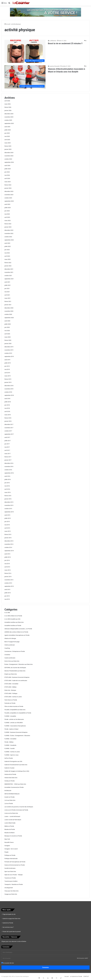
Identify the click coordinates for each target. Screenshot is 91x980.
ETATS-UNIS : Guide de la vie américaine (16, 681)
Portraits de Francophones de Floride (15, 862)
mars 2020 (8, 337)
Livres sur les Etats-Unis (11, 813)
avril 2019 (7, 373)
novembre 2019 (9, 350)
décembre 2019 (9, 347)
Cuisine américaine (10, 658)
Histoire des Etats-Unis (11, 778)
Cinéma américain (10, 645)
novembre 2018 (9, 389)
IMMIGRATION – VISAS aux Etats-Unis (15, 784)
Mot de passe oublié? (83, 958)
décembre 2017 (9, 424)
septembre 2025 (9, 123)
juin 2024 (7, 172)
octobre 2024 (8, 159)
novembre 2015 (9, 505)
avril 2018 (7, 411)
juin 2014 (7, 560)
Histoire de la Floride (10, 774)
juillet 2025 (8, 130)
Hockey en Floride (10, 781)
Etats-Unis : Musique (10, 690)
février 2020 (8, 340)
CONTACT (86, 976)
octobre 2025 (8, 120)
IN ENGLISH (8, 791)
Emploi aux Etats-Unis (11, 674)
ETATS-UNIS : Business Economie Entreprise (17, 677)
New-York (7, 839)
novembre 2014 (9, 544)
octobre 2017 (8, 431)
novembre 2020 (9, 311)
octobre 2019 (8, 353)
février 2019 (8, 379)
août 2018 (7, 399)
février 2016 (8, 496)
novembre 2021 (9, 272)
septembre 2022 (9, 240)
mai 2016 (7, 486)
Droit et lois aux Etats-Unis (12, 661)
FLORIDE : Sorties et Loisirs (12, 752)
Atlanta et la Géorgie (10, 638)
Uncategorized (9, 888)
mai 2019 (7, 369)
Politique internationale (11, 859)
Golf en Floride (9, 758)
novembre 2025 (9, 117)
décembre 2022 (9, 230)
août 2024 (7, 166)
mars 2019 (8, 376)
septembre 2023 (9, 201)
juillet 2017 (8, 441)
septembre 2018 (9, 395)
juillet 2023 (8, 208)
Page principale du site (9, 914)
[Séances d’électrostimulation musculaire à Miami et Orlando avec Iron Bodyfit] (25, 77)
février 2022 (8, 263)
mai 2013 (7, 599)
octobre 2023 (8, 198)
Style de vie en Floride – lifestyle (14, 875)
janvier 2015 (8, 538)
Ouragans (7, 846)
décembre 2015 (9, 502)
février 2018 (8, 418)
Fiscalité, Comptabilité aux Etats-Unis (15, 710)
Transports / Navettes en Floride (14, 884)
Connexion (46, 967)
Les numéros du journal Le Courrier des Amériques (19, 807)
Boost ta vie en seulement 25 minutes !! (65, 43)
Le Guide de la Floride (76, 976)
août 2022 (7, 243)
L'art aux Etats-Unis (10, 800)
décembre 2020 (9, 308)
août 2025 (7, 127)
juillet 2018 (8, 402)
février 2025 (8, 146)
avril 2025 (7, 140)
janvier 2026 (8, 110)
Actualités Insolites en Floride (13, 625)
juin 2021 (7, 288)
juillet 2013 (8, 593)
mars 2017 (8, 454)
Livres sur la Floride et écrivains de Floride (16, 810)
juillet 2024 (8, 169)
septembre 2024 (9, 162)
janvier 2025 (8, 149)
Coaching (7, 648)
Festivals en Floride (10, 703)
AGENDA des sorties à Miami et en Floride (16, 632)
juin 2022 (7, 250)
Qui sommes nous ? (8, 927)
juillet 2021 (8, 285)
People (6, 852)
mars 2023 (8, 221)
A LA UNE (7, 613)
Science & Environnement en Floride (15, 865)
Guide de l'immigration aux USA (13, 761)
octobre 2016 (8, 470)
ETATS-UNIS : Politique (11, 693)
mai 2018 (7, 408)
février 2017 (8, 457)
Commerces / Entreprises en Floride (15, 651)
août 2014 (7, 554)
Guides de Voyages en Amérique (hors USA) (17, 771)
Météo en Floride (9, 826)
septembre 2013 (9, 586)
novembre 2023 (9, 195)
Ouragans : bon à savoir (11, 849)
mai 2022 (7, 253)
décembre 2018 (9, 386)
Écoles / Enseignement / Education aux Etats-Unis (19, 664)
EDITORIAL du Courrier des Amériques (15, 668)
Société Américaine (10, 868)
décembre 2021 (9, 269)
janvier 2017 (8, 460)
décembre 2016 (9, 463)
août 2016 (7, 476)
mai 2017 (7, 447)
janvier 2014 (8, 577)
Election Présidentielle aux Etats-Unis (15, 671)
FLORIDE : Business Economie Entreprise (16, 732)
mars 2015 (8, 531)
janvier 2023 (8, 227)
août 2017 (7, 437)
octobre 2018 (8, 392)
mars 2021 (8, 298)
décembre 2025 (9, 114)
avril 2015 (7, 528)
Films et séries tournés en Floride (14, 706)
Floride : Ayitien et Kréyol (11, 729)
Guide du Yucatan (9, 768)
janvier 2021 (8, 305)
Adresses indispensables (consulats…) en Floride (18, 629)
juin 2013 (7, 596)
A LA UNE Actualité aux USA (12, 619)
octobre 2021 (8, 276)
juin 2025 (7, 133)
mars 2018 (8, 415)
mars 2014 (8, 570)
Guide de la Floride (8, 923)
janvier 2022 (8, 266)
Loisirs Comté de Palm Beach (13, 820)
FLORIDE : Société (10, 748)
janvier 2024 (8, 188)
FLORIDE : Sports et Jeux (11, 755)
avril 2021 (7, 295)
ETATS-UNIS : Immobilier (11, 684)
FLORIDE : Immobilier (10, 739)
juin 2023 (7, 211)
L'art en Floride (9, 804)
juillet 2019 (8, 363)
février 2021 (8, 301)
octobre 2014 (8, 547)
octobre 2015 (8, 509)
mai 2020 (7, 331)
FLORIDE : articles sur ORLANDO (14, 723)
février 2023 (8, 224)
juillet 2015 (8, 518)
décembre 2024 (9, 153)
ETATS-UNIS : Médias (10, 687)
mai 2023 (7, 214)
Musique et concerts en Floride (13, 836)
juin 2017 (7, 444)
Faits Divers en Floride (11, 700)
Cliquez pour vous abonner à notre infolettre (14, 941)
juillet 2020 (8, 324)
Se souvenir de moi (8, 963)
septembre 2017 (9, 434)
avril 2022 (7, 256)
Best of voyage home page (12, 642)
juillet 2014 (8, 557)
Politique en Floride (10, 855)
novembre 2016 (9, 467)
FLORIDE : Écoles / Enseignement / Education (17, 736)
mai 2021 (7, 292)
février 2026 (8, 107)
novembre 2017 (9, 428)
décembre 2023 (9, 191)
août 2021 (7, 282)
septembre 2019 (9, 356)
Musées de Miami (10, 833)
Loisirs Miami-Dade (10, 823)
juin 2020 (7, 327)
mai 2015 (7, 525)
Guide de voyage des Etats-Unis (11, 919)
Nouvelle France (9, 842)
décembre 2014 (9, 541)
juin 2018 (7, 405)
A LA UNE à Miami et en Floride (13, 616)
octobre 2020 (8, 314)
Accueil (7, 24)
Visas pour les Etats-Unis (11, 891)
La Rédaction (53, 41)
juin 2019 (7, 366)
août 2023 (7, 204)
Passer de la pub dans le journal (12, 932)
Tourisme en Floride (10, 878)
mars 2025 (8, 143)
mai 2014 (7, 564)
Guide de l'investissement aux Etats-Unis (16, 765)
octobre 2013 (8, 583)
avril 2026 (7, 101)
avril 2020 (7, 334)
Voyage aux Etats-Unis (11, 894)
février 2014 (8, 573)
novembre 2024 (9, 156)
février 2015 (8, 534)
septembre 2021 (9, 279)
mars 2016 (8, 492)
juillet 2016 (8, 479)
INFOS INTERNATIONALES (12, 794)
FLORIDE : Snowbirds (10, 745)
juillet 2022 (8, 246)
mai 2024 (7, 175)
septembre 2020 (9, 318)
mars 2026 (8, 104)
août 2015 (7, 515)
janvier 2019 (8, 382)
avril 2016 (7, 489)
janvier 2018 (8, 421)
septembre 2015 (9, 512)
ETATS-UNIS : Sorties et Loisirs (13, 697)
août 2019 (7, 360)
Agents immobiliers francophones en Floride (17, 635)
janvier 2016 (8, 499)
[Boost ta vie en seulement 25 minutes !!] (25, 51)
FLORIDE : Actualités (10, 716)
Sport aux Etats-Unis (10, 871)
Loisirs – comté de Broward (12, 816)
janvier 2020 (8, 344)
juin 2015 (7, 522)
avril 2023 (7, 217)
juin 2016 (7, 483)
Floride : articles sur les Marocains (14, 719)
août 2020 (7, 321)
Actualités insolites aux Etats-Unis (14, 622)
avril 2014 (7, 567)
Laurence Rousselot (55, 66)
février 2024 (8, 185)
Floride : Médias (9, 742)
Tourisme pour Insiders (11, 881)
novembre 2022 (9, 233)
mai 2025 (7, 136)
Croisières (7, 655)
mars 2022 (8, 259)
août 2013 (7, 590)
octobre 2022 (8, 237)
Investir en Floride (9, 797)
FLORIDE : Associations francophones (15, 726)
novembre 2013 (9, 580)
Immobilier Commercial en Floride (14, 787)
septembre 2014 (9, 551)
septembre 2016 (9, 473)
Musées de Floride (10, 829)
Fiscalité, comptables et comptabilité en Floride (18, 713)
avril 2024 (7, 178)
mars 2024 (8, 182)
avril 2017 (7, 450)
